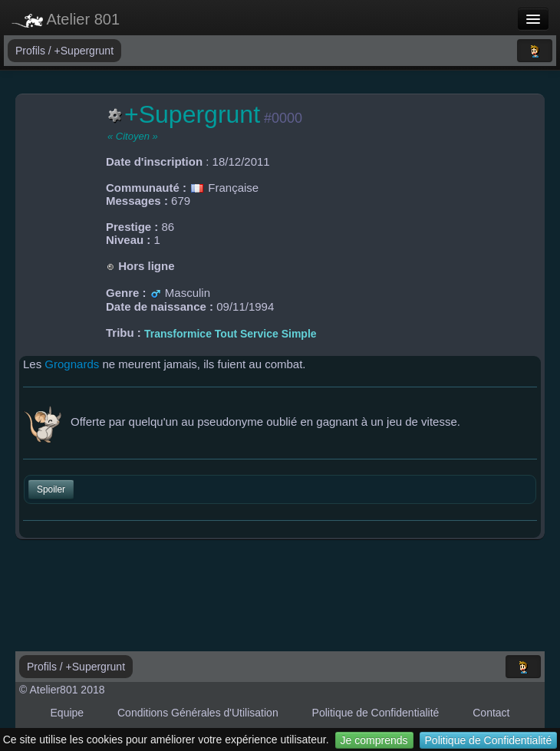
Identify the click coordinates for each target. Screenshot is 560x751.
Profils (32, 51)
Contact (491, 713)
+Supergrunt (84, 51)
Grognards (72, 364)
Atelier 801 (66, 19)
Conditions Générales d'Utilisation (198, 713)
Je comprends (374, 740)
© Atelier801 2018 (62, 690)
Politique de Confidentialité (489, 740)
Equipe (68, 713)
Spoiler (51, 489)
